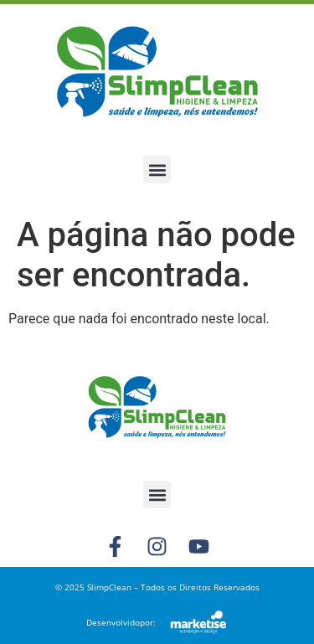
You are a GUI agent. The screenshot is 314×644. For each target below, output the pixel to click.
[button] (157, 170)
